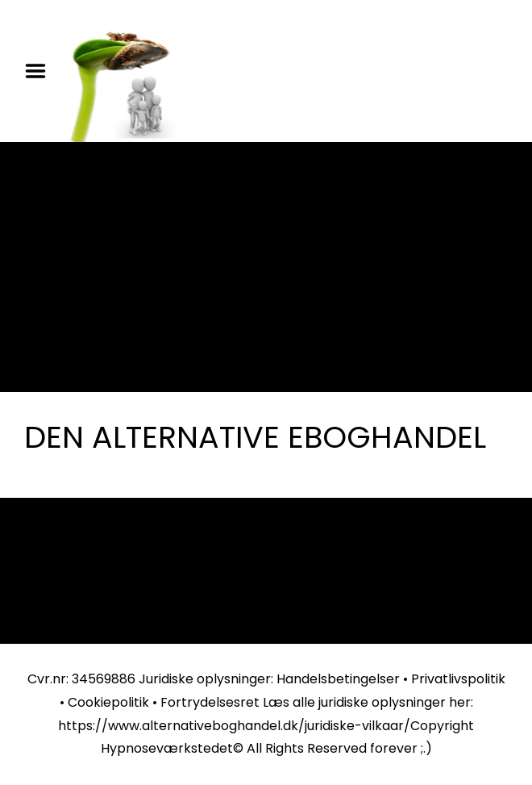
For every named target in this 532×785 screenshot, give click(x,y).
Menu (41, 71)
